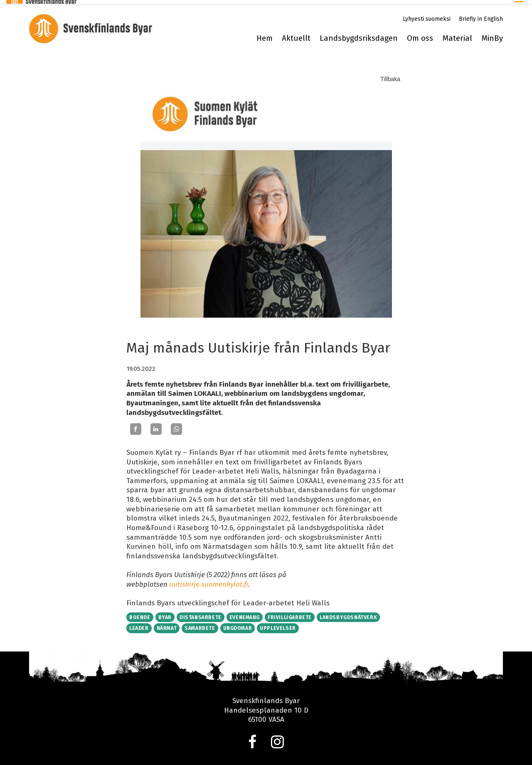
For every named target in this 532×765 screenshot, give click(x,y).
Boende (140, 614)
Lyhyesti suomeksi (427, 15)
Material (457, 35)
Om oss (420, 35)
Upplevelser (278, 624)
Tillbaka (390, 75)
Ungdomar (238, 624)
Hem (265, 35)
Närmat (167, 624)
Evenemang (245, 614)
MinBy (492, 35)
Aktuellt (296, 35)
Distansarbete (201, 614)
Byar (165, 614)
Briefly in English (481, 15)
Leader (139, 624)
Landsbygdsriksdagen (359, 35)
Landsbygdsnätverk (348, 614)
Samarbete (200, 624)
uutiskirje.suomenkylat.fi (209, 581)
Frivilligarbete (290, 614)
